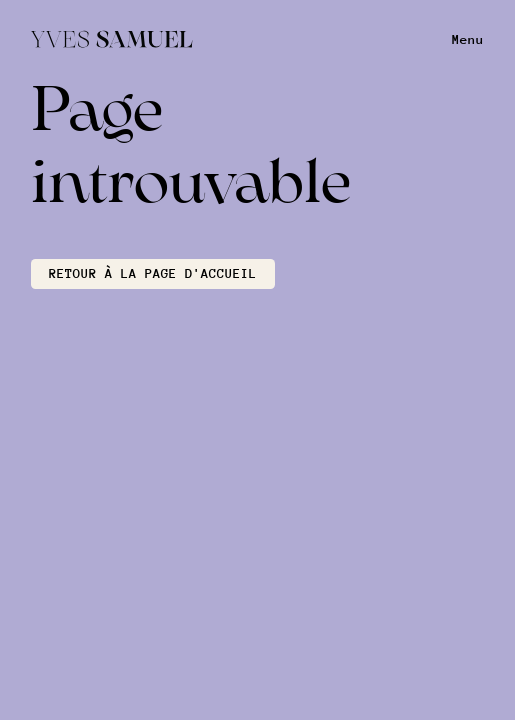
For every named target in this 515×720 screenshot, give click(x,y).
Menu (468, 39)
